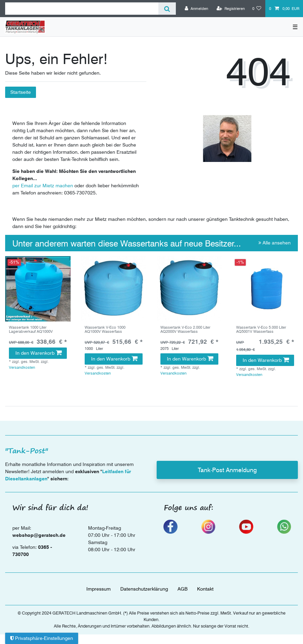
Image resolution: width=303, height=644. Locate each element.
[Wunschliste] (257, 9)
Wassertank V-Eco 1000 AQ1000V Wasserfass (105, 330)
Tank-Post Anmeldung (227, 470)
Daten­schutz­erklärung (144, 589)
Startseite (21, 92)
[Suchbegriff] (82, 9)
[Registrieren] (231, 9)
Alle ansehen (275, 243)
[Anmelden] (196, 9)
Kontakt (205, 589)
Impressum (99, 589)
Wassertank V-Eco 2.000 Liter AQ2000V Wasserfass (185, 330)
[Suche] (167, 9)
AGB (183, 589)
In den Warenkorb (39, 353)
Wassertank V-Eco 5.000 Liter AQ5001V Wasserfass (261, 330)
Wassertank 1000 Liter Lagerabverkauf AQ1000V (31, 330)
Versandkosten (22, 367)
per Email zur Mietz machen (43, 186)
